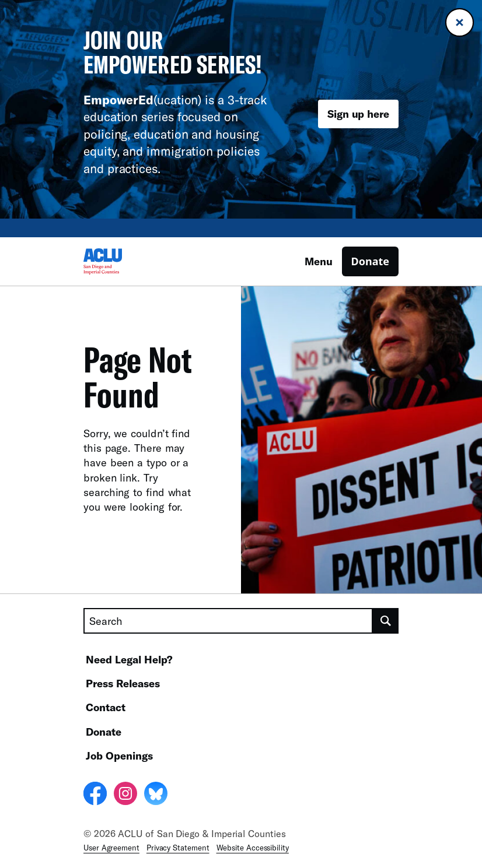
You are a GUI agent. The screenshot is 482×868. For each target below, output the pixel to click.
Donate (370, 261)
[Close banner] (460, 22)
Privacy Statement (178, 848)
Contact (106, 707)
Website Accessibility (253, 848)
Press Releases (123, 683)
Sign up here (358, 114)
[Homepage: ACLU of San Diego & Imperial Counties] (124, 261)
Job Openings (119, 755)
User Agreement (111, 848)
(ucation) (142, 99)
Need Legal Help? (129, 659)
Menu (319, 261)
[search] (386, 621)
